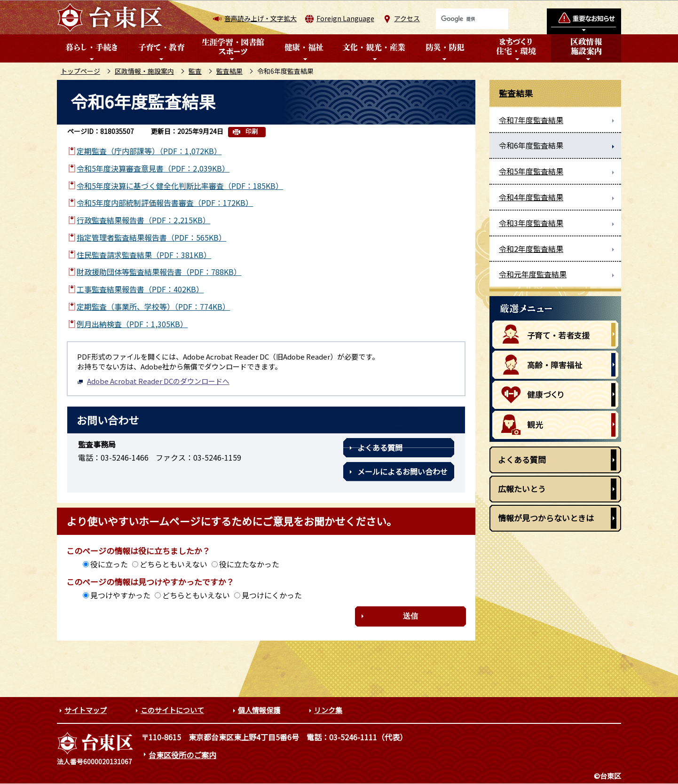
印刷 (252, 131)
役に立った (109, 564)
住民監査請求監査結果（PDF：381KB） (144, 255)
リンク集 (328, 710)
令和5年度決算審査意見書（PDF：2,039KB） (153, 168)
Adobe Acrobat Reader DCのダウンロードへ (153, 381)
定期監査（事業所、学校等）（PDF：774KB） (153, 306)
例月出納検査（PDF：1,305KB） (132, 324)
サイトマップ (86, 710)
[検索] (472, 19)
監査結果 (229, 71)
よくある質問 (380, 447)
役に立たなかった (249, 564)
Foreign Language (345, 18)
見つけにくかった (272, 595)
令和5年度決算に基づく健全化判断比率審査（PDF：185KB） (180, 186)
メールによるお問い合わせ (402, 471)
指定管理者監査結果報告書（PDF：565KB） (151, 237)
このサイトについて (172, 710)
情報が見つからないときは (546, 518)
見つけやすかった (120, 595)
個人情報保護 (259, 710)
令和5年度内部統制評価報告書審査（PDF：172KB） (165, 203)
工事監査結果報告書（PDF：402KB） (140, 289)
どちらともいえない (173, 564)
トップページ (80, 71)
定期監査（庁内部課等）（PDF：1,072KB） (149, 151)
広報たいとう (522, 489)
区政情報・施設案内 (144, 71)
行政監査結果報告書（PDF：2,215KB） (143, 220)
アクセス (407, 18)
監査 (195, 71)
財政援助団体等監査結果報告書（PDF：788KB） (159, 272)
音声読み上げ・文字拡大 (260, 18)
